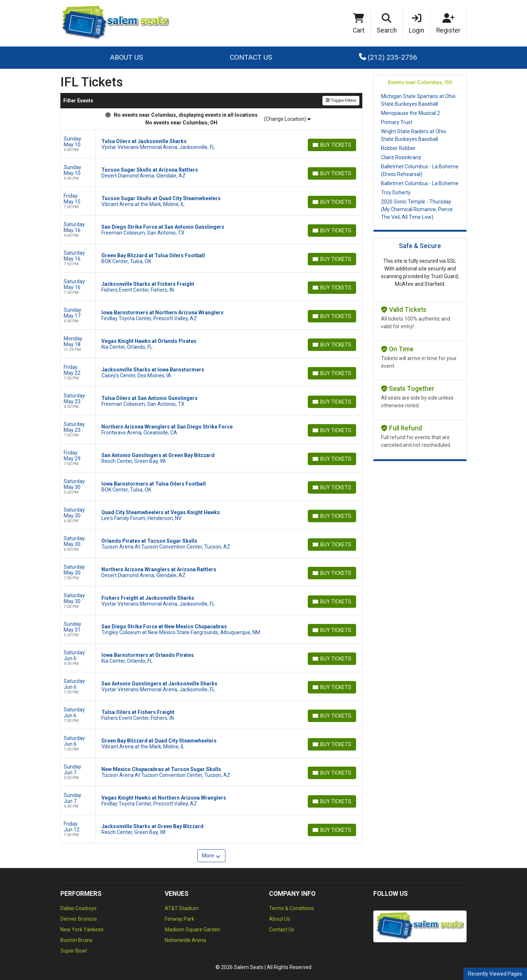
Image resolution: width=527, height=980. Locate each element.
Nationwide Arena (185, 940)
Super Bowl (74, 951)
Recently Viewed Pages (495, 974)
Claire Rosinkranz (401, 157)
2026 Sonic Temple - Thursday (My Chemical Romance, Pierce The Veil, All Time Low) (417, 209)
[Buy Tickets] (332, 145)
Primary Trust (397, 122)
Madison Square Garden (193, 929)
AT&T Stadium (182, 908)
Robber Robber (398, 148)
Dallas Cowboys (79, 908)
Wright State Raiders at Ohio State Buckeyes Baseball (414, 135)
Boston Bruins (76, 940)
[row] (211, 144)
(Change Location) (287, 119)
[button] (387, 23)
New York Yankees (82, 929)
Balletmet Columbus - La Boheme (420, 183)
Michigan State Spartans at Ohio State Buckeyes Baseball (418, 100)
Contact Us (251, 57)
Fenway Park (180, 919)
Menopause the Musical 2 (410, 113)
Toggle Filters (341, 100)
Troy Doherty (396, 192)
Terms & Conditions (291, 908)
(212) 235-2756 (388, 57)
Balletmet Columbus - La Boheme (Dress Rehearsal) (420, 170)
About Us (126, 57)
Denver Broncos (79, 919)
